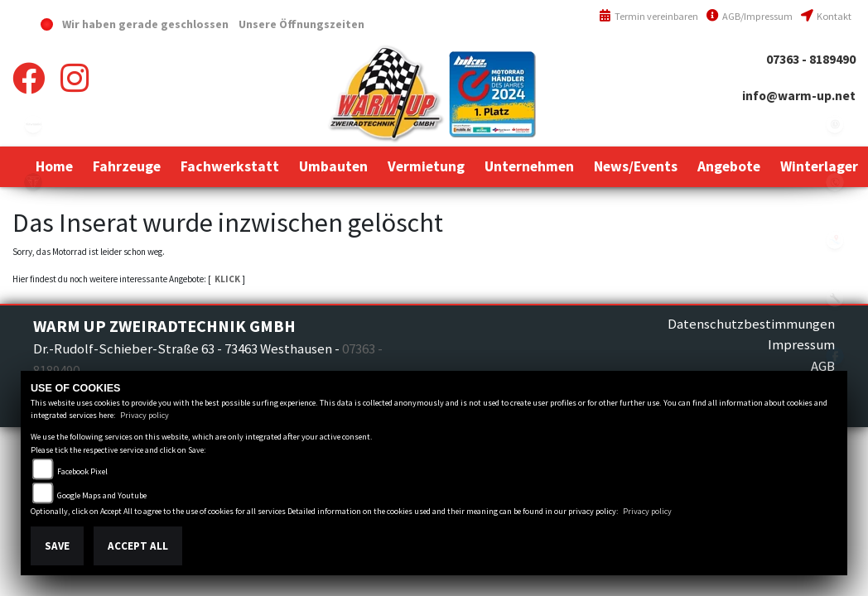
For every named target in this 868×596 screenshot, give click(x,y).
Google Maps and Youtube (102, 495)
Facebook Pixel (82, 471)
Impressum (801, 344)
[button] (127, 166)
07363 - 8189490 (811, 59)
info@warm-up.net (799, 96)
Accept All (138, 546)
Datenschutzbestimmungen (751, 324)
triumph (33, 182)
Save (57, 546)
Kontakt (826, 16)
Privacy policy (145, 415)
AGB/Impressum (750, 16)
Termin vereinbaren (649, 16)
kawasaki (33, 124)
